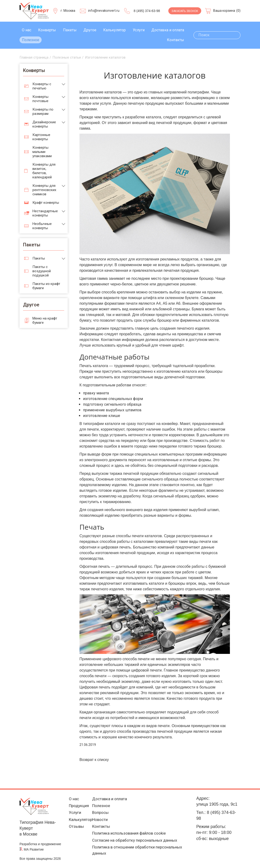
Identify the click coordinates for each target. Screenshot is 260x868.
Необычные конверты (42, 226)
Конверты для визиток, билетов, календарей (44, 171)
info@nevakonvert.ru (104, 11)
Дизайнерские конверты (44, 124)
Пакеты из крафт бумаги (46, 286)
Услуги (139, 30)
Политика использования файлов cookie (131, 836)
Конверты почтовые (40, 99)
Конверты (47, 30)
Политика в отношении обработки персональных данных (139, 853)
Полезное (31, 40)
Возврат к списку (94, 760)
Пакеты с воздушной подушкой (42, 271)
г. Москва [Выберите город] (68, 11)
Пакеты (70, 30)
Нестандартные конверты (45, 213)
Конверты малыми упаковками (42, 152)
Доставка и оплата (168, 30)
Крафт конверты (46, 203)
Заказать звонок (185, 11)
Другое (90, 30)
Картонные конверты (41, 137)
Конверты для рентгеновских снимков (44, 190)
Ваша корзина (224, 11)
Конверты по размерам (43, 112)
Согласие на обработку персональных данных (137, 843)
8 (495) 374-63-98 (147, 11)
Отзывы (75, 828)
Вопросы (101, 814)
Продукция (78, 806)
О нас (27, 30)
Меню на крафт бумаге (45, 320)
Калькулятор (114, 30)
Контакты (175, 40)
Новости (100, 821)
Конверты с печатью (42, 86)
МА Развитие (34, 849)
